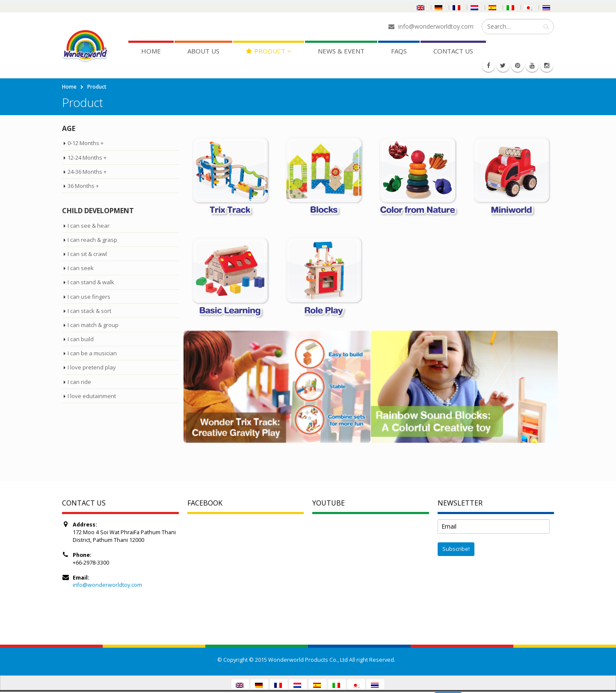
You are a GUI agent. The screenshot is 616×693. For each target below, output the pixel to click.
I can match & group (93, 325)
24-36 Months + (87, 172)
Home (151, 51)
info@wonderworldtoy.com (107, 585)
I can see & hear (89, 226)
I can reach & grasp (92, 240)
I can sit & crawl (87, 254)
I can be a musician (92, 353)
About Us (203, 51)
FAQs (399, 51)
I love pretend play (92, 367)
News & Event (341, 51)
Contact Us (453, 51)
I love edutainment (92, 396)
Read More (482, 687)
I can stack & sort (89, 311)
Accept (448, 687)
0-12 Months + (86, 143)
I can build (81, 339)
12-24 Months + (87, 158)
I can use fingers (89, 297)
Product (266, 51)
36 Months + (83, 186)
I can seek (81, 268)
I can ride (79, 382)
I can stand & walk (91, 282)
